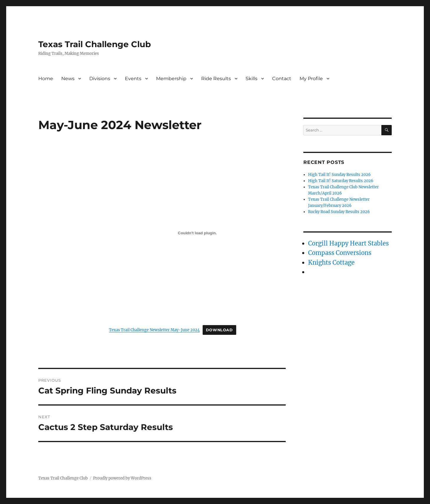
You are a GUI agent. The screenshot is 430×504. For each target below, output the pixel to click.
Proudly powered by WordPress (122, 478)
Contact (282, 79)
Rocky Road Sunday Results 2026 (339, 212)
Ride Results (216, 79)
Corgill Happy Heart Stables (348, 243)
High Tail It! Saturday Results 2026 (341, 181)
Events (133, 79)
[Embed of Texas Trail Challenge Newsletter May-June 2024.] (197, 233)
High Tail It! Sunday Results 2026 (339, 175)
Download (219, 330)
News (68, 79)
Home (46, 79)
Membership (171, 79)
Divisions (100, 79)
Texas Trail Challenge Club (95, 44)
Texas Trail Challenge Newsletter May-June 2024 (154, 330)
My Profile (311, 79)
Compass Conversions (340, 253)
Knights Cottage (331, 262)
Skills (252, 79)
